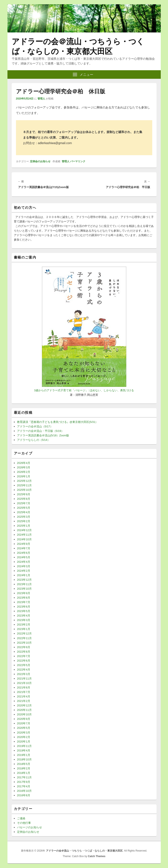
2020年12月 (24, 705)
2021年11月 (24, 679)
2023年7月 (24, 602)
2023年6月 (24, 607)
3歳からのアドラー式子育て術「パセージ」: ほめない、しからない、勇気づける (84, 390)
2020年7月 (24, 723)
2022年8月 (24, 652)
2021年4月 (24, 696)
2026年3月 (24, 467)
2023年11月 (24, 584)
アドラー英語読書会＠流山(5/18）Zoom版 (43, 435)
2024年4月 (24, 562)
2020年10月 (24, 714)
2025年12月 (24, 481)
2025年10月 (24, 490)
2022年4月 (24, 670)
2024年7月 (24, 548)
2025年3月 (24, 517)
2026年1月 (24, 476)
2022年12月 (24, 633)
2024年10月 (24, 539)
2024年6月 (24, 553)
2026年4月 (24, 463)
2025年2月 (24, 521)
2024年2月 (24, 571)
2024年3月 (24, 566)
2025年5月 (24, 508)
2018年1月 (24, 773)
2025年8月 (24, 499)
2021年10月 (24, 683)
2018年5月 (24, 764)
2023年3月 (24, 620)
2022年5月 (24, 665)
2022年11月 (24, 638)
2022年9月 (24, 647)
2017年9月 (24, 782)
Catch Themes (97, 856)
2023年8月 (24, 598)
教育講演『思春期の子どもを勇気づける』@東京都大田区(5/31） (58, 422)
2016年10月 (24, 791)
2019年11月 (24, 746)
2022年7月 (24, 656)
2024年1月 (24, 575)
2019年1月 (24, 755)
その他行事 (24, 823)
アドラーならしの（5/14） (34, 440)
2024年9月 (24, 544)
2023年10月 (24, 589)
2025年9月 (24, 494)
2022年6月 (24, 661)
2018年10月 (24, 759)
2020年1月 (24, 742)
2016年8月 (24, 795)
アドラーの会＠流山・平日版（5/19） (40, 431)
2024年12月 (24, 530)
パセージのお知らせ (29, 827)
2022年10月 (24, 643)
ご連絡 (21, 818)
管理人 (41, 99)
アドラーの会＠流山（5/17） (35, 426)
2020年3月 (24, 733)
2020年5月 (24, 728)
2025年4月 (24, 512)
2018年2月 (24, 768)
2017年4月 (24, 786)
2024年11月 (24, 535)
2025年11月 (24, 485)
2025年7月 (24, 503)
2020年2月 (24, 737)
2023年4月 (24, 616)
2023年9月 (24, 593)
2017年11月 (24, 777)
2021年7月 (24, 692)
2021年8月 (24, 688)
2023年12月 (24, 580)
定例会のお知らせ (40, 161)
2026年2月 (24, 472)
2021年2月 (24, 701)
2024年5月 (24, 557)
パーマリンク (78, 161)
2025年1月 (24, 526)
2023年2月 (24, 625)
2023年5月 (24, 611)
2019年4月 (24, 750)
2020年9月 (24, 719)
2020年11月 (24, 710)
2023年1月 (24, 629)
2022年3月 (24, 674)
